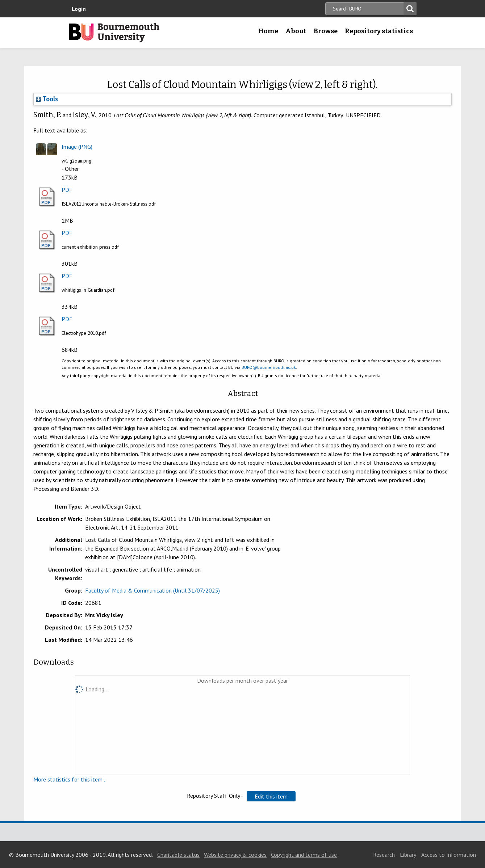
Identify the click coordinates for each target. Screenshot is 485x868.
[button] (271, 796)
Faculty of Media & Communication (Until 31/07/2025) (152, 590)
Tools (47, 99)
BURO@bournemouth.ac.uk (269, 367)
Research (384, 855)
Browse (326, 31)
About (296, 31)
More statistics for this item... (70, 779)
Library (408, 855)
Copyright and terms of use (304, 855)
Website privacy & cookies (235, 855)
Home (268, 31)
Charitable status (178, 855)
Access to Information (449, 855)
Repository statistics (379, 31)
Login (79, 9)
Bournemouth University (114, 33)
